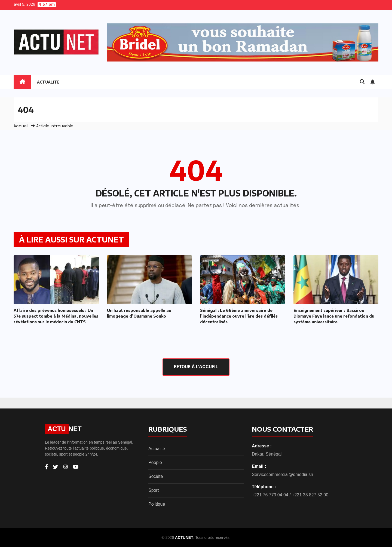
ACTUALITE (48, 82)
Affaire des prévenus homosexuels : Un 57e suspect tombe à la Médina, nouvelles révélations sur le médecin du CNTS (56, 316)
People (155, 463)
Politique (157, 504)
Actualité (157, 449)
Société (156, 476)
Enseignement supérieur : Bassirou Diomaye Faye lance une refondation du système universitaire (334, 316)
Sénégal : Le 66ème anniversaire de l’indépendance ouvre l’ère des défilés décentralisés (239, 316)
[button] (362, 82)
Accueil (21, 126)
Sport (154, 490)
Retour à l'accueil (196, 367)
